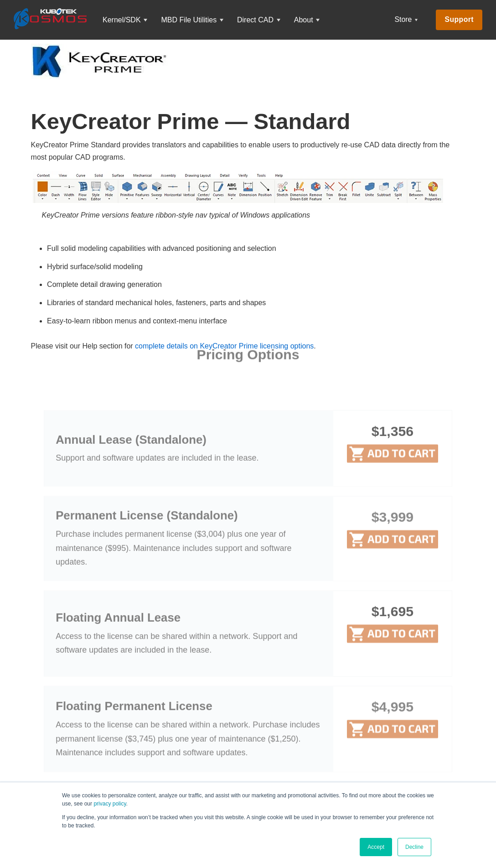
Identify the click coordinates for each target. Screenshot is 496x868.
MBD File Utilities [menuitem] (189, 20)
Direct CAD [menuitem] (255, 20)
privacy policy (110, 804)
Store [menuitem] (403, 19)
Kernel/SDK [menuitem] (122, 20)
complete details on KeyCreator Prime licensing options (224, 346)
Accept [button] (376, 847)
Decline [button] (414, 847)
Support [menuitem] (459, 19)
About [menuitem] (304, 20)
